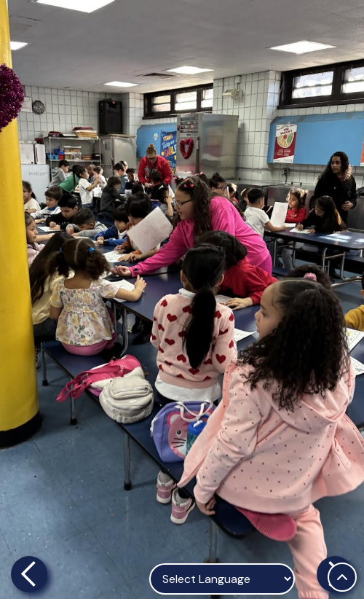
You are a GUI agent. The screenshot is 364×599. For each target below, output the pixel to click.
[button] (29, 299)
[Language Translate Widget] (222, 579)
